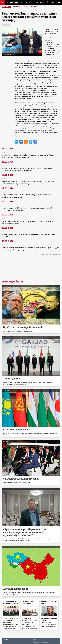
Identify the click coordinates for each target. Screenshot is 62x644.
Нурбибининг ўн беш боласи (49, 603)
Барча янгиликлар (51, 254)
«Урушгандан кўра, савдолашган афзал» (10, 603)
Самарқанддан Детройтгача (28, 603)
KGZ (26, 2)
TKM (34, 2)
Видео (31, 7)
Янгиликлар (7, 7)
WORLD (43, 2)
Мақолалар (21, 7)
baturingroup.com (44, 642)
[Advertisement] (31, 268)
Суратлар (40, 7)
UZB (39, 2)
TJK (30, 2)
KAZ (22, 2)
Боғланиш (6, 639)
